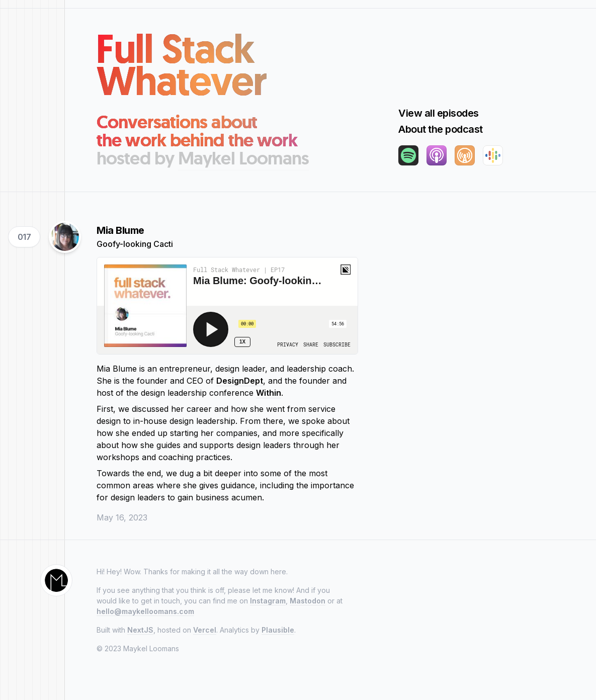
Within (269, 393)
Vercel (205, 630)
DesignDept (240, 381)
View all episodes (439, 113)
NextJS (140, 630)
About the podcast (441, 129)
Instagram (268, 601)
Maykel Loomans (243, 158)
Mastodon (308, 601)
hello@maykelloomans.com (145, 611)
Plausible (278, 630)
